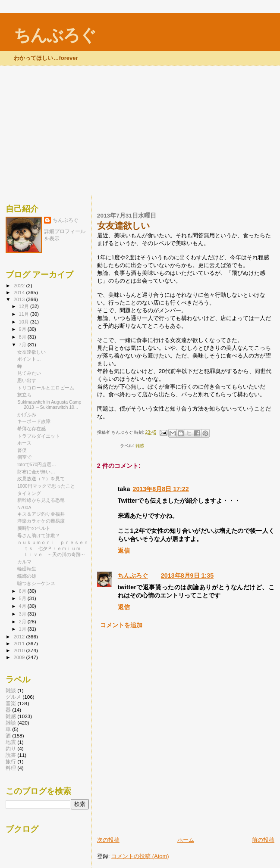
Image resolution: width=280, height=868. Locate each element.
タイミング (29, 493)
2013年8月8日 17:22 (160, 489)
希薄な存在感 (31, 429)
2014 (20, 292)
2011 (20, 643)
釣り (11, 748)
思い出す (27, 380)
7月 (23, 345)
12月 (25, 306)
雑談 (11, 690)
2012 (20, 636)
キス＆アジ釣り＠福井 (41, 514)
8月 (23, 337)
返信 (124, 551)
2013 (20, 299)
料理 (11, 768)
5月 (23, 598)
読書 (11, 755)
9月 (23, 329)
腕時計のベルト (34, 528)
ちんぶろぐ (55, 35)
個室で (24, 457)
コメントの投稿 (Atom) (140, 856)
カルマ (24, 562)
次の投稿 (108, 840)
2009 (20, 657)
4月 (23, 606)
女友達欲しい (31, 352)
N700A (24, 507)
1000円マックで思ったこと (46, 486)
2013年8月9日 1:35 (187, 576)
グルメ (13, 697)
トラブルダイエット (39, 436)
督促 (22, 450)
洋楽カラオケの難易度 (41, 521)
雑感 (140, 446)
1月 (23, 629)
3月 (23, 614)
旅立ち (24, 395)
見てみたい (29, 373)
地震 (11, 742)
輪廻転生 (27, 569)
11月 (25, 314)
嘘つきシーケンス (36, 583)
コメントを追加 (121, 625)
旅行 (11, 761)
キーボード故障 (34, 421)
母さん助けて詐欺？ (39, 535)
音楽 (11, 703)
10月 (25, 322)
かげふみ (27, 414)
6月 (23, 591)
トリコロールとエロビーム (46, 388)
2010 (20, 650)
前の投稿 (263, 840)
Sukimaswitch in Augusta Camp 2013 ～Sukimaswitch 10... (49, 404)
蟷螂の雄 (27, 576)
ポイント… (29, 359)
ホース (24, 443)
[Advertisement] (140, 130)
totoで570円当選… (37, 464)
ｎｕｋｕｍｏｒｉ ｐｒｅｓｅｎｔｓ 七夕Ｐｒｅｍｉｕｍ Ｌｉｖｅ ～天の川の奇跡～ (53, 548)
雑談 (11, 723)
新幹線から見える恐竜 (41, 500)
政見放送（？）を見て (41, 479)
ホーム (186, 840)
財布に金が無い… (36, 472)
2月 (23, 622)
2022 (20, 285)
